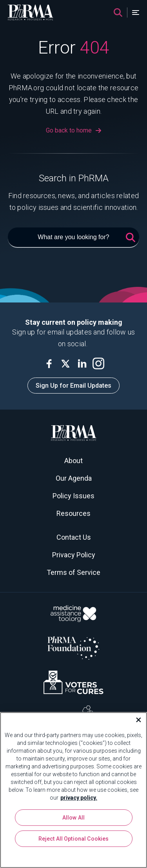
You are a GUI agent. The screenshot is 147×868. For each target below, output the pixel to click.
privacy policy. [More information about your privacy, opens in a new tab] (79, 798)
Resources (73, 513)
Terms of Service (73, 572)
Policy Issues (73, 496)
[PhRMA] (31, 13)
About (73, 461)
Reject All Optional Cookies (74, 839)
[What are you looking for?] (73, 238)
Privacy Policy (74, 555)
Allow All (73, 818)
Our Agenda (74, 478)
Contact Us (74, 537)
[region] (73, 790)
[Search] (118, 13)
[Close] (135, 720)
